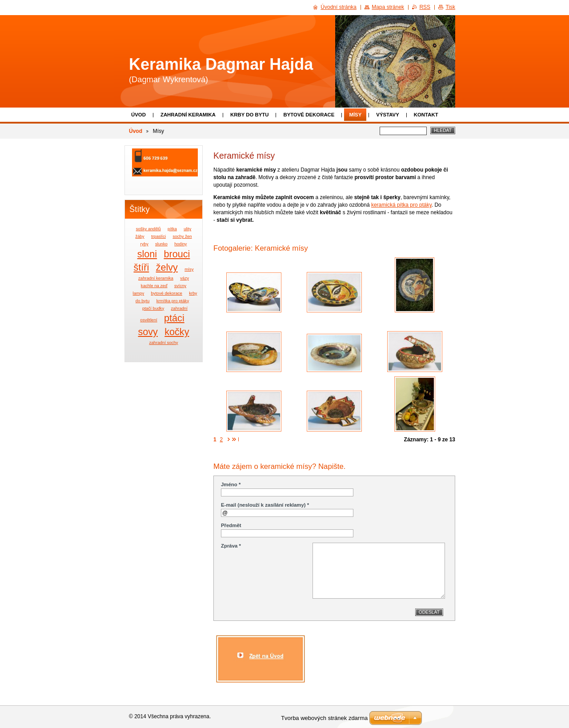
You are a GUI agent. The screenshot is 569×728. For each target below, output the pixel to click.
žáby (140, 236)
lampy (139, 293)
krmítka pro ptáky (173, 301)
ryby (144, 244)
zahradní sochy (163, 342)
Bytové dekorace (309, 115)
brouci (177, 254)
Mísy (355, 115)
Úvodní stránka (339, 7)
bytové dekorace (167, 293)
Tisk (450, 7)
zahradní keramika (156, 278)
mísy (189, 269)
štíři (142, 267)
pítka (172, 229)
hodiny (180, 244)
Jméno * (231, 484)
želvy (167, 267)
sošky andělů (148, 229)
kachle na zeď (154, 286)
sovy (148, 332)
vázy (184, 278)
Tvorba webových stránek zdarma (324, 718)
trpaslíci (158, 236)
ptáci (174, 318)
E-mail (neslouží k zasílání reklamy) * (265, 505)
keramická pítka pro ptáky (401, 205)
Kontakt (426, 115)
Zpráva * (231, 546)
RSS (425, 7)
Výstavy (387, 115)
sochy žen (182, 236)
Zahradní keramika (188, 115)
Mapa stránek (388, 7)
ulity (187, 229)
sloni (147, 254)
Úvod (138, 115)
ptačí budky (153, 308)
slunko (161, 244)
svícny (180, 286)
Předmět (231, 525)
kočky (177, 332)
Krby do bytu (250, 115)
